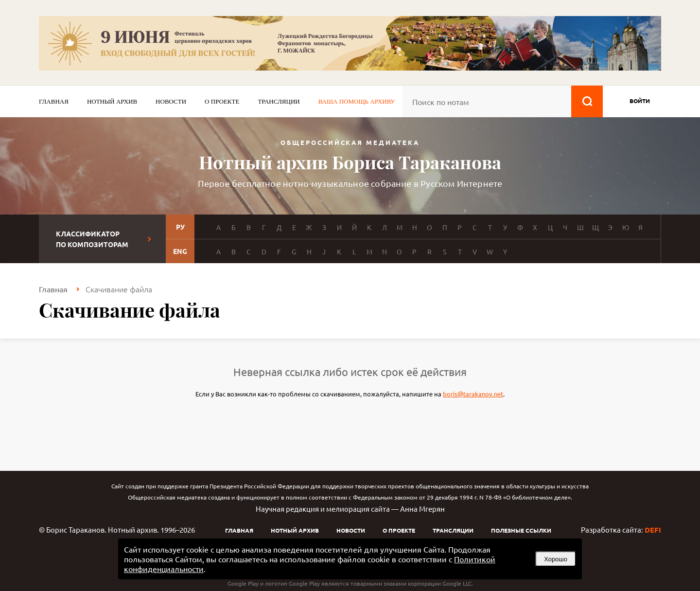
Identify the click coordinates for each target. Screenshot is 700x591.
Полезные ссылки (521, 530)
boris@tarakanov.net (473, 394)
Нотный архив (112, 101)
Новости (171, 101)
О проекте (222, 101)
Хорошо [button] (556, 559)
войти (640, 101)
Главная (54, 101)
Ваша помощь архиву (357, 101)
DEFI (653, 530)
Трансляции (279, 101)
